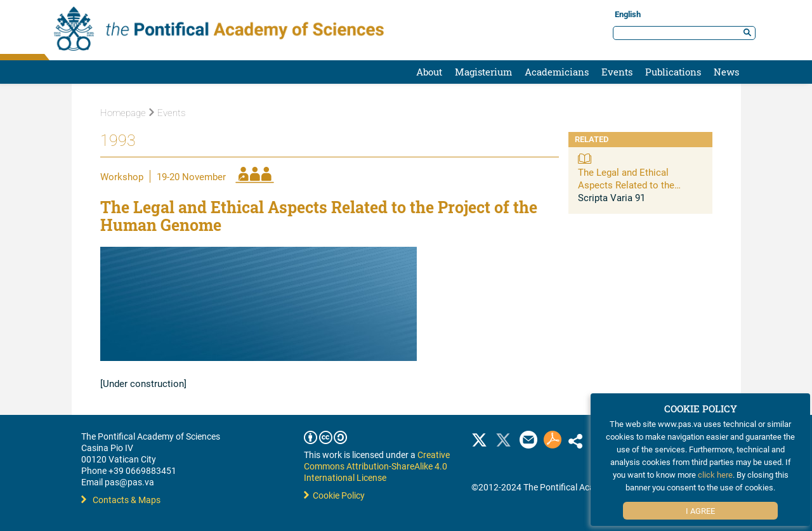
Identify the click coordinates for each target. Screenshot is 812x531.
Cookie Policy (334, 495)
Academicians (557, 72)
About (429, 72)
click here (715, 475)
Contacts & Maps (121, 500)
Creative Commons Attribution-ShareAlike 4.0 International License (377, 466)
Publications (673, 72)
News (726, 72)
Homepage (123, 113)
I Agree (700, 511)
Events (617, 72)
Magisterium (483, 72)
